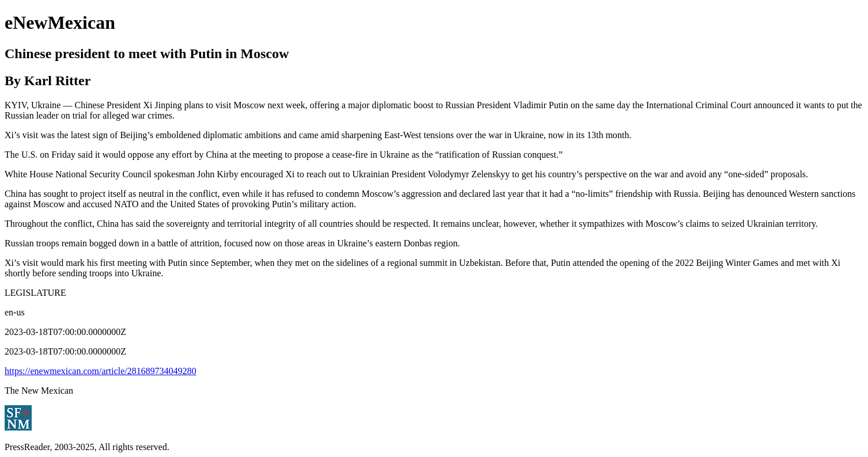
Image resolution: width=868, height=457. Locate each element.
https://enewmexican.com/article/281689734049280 (101, 371)
